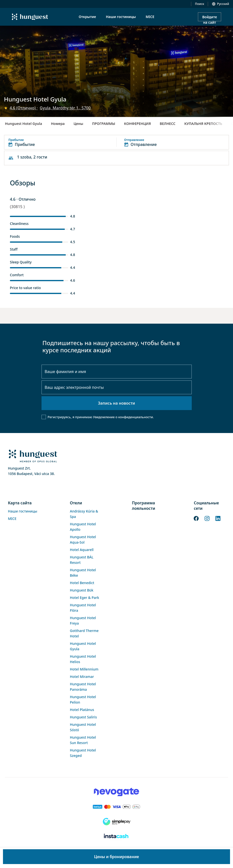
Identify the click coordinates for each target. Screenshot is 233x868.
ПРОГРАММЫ (104, 124)
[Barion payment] (116, 807)
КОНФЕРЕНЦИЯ (137, 124)
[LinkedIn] (218, 518)
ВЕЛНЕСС (168, 124)
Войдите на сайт (210, 18)
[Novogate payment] (116, 792)
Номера (58, 124)
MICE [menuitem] (150, 17)
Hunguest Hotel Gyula (23, 124)
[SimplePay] (116, 822)
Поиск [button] (200, 4)
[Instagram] (207, 518)
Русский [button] (223, 4)
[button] (116, 142)
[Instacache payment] (116, 836)
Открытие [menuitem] (87, 17)
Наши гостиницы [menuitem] (121, 17)
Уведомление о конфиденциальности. (123, 417)
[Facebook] (196, 518)
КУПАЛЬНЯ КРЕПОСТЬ (203, 124)
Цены (78, 124)
